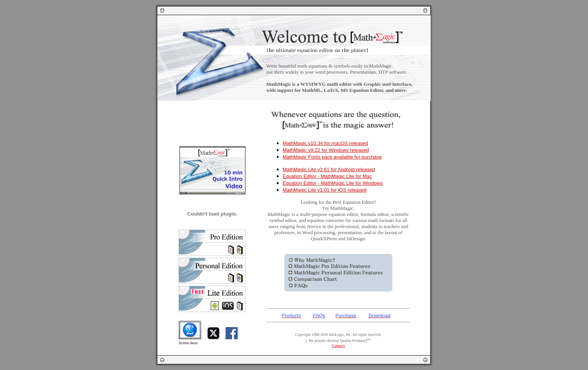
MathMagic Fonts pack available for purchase (332, 157)
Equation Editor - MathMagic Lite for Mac (328, 176)
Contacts (338, 346)
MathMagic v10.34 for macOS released (325, 143)
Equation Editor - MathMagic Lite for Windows (333, 183)
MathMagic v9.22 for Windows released (326, 150)
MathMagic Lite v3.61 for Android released (329, 169)
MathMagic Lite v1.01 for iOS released (325, 190)
